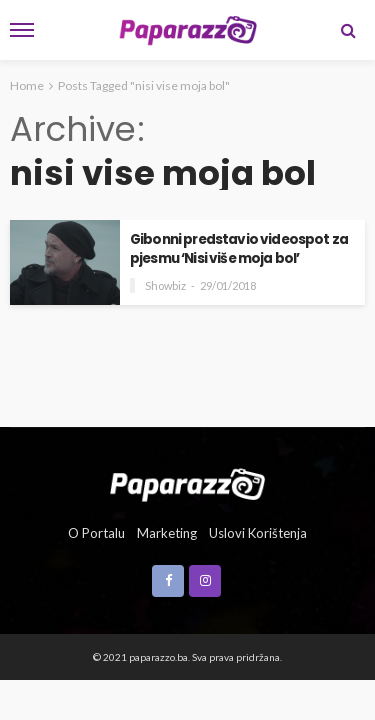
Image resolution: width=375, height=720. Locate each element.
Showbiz (165, 285)
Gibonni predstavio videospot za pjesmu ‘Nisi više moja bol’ (239, 249)
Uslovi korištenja (258, 533)
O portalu (96, 533)
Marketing (167, 533)
